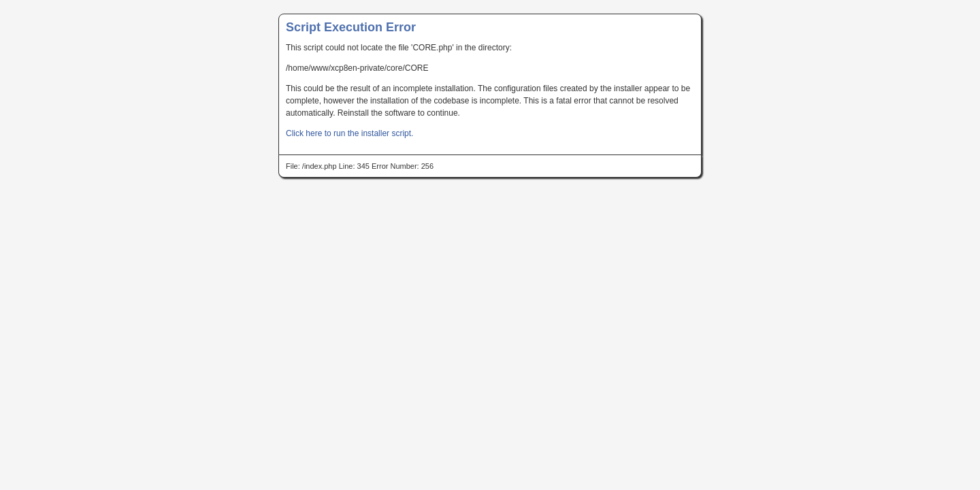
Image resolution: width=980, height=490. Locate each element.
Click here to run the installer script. (349, 133)
